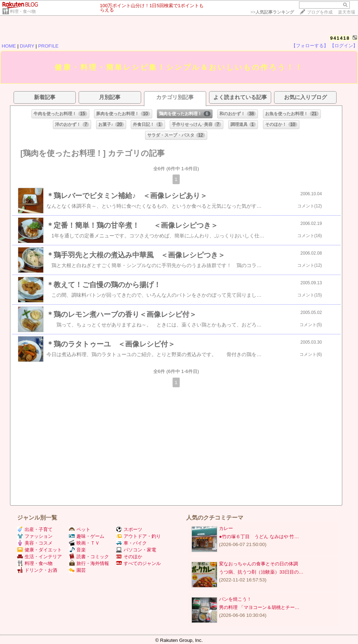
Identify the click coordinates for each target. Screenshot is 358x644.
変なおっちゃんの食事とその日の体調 (258, 564)
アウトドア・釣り (138, 536)
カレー (226, 528)
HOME (9, 46)
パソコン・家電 (136, 550)
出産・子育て (35, 529)
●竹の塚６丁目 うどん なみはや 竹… (259, 537)
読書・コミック (89, 557)
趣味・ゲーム (87, 536)
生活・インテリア (39, 557)
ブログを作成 (320, 12)
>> (272, 12)
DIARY (27, 46)
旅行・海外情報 (89, 563)
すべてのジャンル (138, 563)
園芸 (77, 570)
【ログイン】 (344, 46)
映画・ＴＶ (84, 543)
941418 (340, 38)
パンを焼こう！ (235, 599)
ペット (80, 529)
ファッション (35, 536)
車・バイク (131, 543)
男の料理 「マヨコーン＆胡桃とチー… (259, 607)
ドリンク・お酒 (37, 570)
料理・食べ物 (23, 11)
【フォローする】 (310, 46)
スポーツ (129, 529)
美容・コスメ (35, 543)
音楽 (77, 550)
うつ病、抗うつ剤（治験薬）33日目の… (261, 572)
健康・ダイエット (39, 550)
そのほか (129, 557)
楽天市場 (347, 12)
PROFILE (48, 46)
